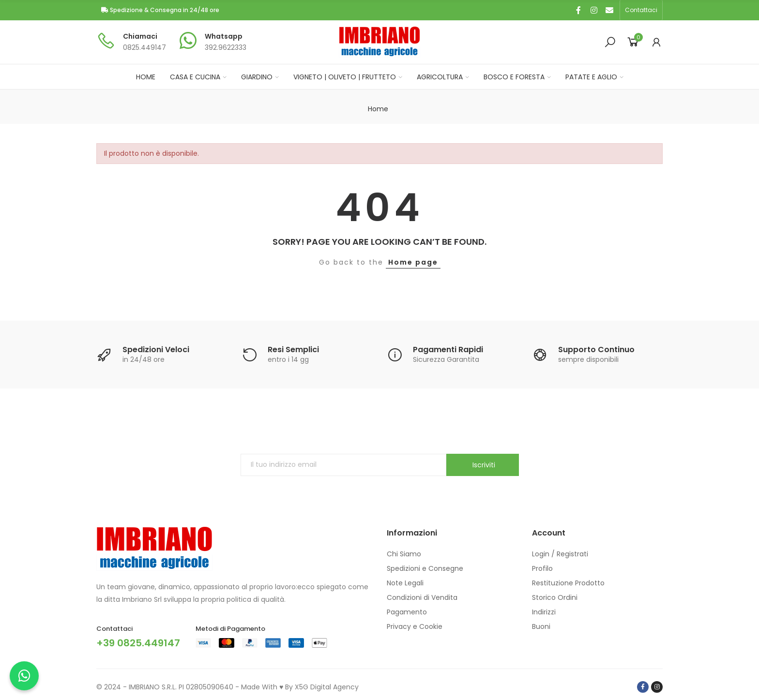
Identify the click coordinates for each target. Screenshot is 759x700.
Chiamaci (140, 36)
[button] (641, 10)
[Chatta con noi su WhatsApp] (24, 676)
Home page (413, 262)
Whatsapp (224, 36)
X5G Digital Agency (327, 687)
